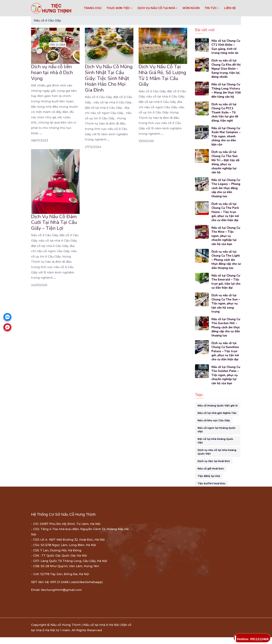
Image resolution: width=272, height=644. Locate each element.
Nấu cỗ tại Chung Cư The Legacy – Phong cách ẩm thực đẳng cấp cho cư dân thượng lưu (226, 193)
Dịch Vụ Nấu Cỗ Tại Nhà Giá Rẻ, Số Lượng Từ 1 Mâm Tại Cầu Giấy (162, 75)
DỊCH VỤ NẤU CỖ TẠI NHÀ (158, 8)
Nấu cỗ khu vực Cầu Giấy (214, 427)
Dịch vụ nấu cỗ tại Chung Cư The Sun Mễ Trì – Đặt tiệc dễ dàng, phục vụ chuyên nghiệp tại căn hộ (226, 167)
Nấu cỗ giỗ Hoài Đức (211, 475)
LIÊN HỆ (230, 8)
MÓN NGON (191, 8)
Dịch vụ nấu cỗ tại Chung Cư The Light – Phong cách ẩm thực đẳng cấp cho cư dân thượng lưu (226, 266)
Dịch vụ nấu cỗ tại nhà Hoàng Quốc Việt (217, 459)
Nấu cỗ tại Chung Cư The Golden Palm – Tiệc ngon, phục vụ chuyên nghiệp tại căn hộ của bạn (226, 382)
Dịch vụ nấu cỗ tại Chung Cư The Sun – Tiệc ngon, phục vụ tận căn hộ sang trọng (226, 310)
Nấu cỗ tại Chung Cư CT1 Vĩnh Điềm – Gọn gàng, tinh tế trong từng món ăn (226, 47)
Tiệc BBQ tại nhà (209, 483)
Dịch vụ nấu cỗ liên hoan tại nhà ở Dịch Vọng (52, 72)
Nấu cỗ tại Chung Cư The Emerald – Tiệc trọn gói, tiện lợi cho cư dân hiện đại (226, 288)
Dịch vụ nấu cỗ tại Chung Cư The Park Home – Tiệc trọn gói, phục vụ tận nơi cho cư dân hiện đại (226, 217)
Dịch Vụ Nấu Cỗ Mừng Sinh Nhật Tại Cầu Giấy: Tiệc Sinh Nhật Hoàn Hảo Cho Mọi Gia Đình (109, 78)
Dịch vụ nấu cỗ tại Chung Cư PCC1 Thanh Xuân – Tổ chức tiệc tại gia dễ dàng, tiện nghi (225, 117)
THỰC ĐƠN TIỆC (120, 8)
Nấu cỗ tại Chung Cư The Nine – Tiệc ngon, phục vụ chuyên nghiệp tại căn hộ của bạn (226, 242)
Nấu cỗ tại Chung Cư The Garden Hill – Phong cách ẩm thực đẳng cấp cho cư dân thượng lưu (226, 334)
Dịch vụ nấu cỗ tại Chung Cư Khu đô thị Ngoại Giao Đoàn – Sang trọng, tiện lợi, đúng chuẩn (226, 69)
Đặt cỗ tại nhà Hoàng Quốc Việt (215, 448)
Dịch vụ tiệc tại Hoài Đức (214, 468)
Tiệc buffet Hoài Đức (212, 490)
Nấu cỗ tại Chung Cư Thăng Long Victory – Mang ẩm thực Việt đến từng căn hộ (226, 93)
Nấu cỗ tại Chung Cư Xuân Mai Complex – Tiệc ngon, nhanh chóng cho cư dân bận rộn (226, 141)
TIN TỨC (212, 8)
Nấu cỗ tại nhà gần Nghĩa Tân (217, 420)
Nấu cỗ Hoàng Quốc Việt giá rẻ (218, 412)
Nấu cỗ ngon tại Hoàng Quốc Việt (217, 436)
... (41, 133)
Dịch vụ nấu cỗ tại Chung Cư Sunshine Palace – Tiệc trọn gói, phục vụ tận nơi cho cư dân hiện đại (226, 358)
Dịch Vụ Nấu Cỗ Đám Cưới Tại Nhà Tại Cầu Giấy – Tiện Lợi (54, 222)
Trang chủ (93, 8)
